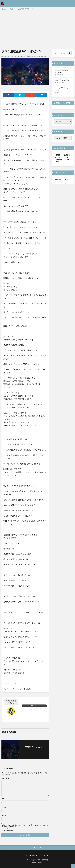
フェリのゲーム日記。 (63, 172)
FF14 (35, 56)
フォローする (34, 750)
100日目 (31, 56)
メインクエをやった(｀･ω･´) (61, 89)
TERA (39, 56)
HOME (5, 9)
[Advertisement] (37, 31)
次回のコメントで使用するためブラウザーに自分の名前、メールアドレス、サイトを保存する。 (25, 826)
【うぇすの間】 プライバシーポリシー (38, 856)
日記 (11, 9)
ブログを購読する (8, 830)
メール (4, 807)
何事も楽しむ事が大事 (62, 80)
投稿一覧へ (34, 706)
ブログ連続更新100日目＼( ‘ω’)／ (25, 9)
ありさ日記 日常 (60, 148)
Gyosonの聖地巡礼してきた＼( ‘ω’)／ (63, 71)
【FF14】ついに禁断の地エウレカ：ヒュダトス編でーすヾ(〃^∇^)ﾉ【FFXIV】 (62, 158)
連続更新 (43, 56)
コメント (5, 778)
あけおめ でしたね (61, 179)
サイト (4, 815)
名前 (3, 799)
